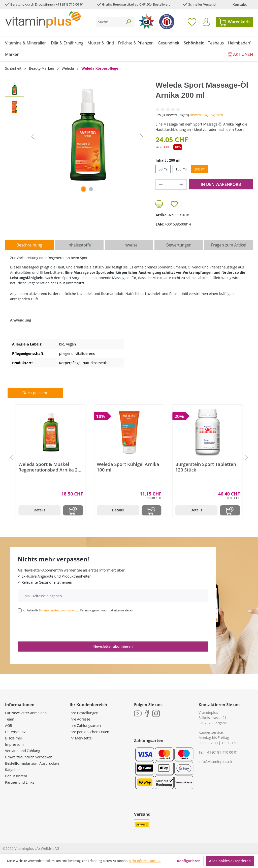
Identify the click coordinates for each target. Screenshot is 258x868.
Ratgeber (12, 770)
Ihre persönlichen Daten (89, 732)
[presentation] (56, 627)
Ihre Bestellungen (84, 713)
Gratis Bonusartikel (118, 4)
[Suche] (109, 22)
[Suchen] (128, 22)
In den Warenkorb (221, 184)
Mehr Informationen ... (145, 861)
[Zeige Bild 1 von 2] (83, 189)
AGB (9, 725)
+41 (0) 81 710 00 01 (222, 752)
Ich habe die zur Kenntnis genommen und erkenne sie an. (78, 610)
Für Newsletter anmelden (26, 713)
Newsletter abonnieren (113, 646)
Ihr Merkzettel (81, 738)
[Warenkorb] (234, 22)
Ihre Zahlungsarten (85, 725)
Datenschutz (15, 732)
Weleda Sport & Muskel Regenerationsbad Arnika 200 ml (51, 467)
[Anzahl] (171, 184)
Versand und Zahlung (23, 751)
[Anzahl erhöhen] (181, 184)
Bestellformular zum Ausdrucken (32, 763)
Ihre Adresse (80, 719)
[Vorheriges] (33, 137)
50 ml (163, 169)
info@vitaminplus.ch (215, 762)
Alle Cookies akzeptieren (230, 861)
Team (10, 719)
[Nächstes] (142, 137)
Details (39, 510)
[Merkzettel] (192, 22)
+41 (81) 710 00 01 (70, 4)
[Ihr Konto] (206, 22)
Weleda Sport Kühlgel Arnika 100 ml (128, 467)
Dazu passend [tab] (35, 393)
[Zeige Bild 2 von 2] (91, 189)
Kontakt (240, 4)
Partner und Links (20, 782)
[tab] (29, 245)
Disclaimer (14, 738)
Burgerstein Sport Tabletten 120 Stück (206, 467)
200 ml (200, 169)
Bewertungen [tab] (179, 245)
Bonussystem (16, 776)
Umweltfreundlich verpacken (29, 757)
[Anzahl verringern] (161, 184)
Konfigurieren (189, 861)
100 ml (181, 169)
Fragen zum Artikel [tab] (229, 245)
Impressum (14, 744)
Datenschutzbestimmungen (57, 610)
